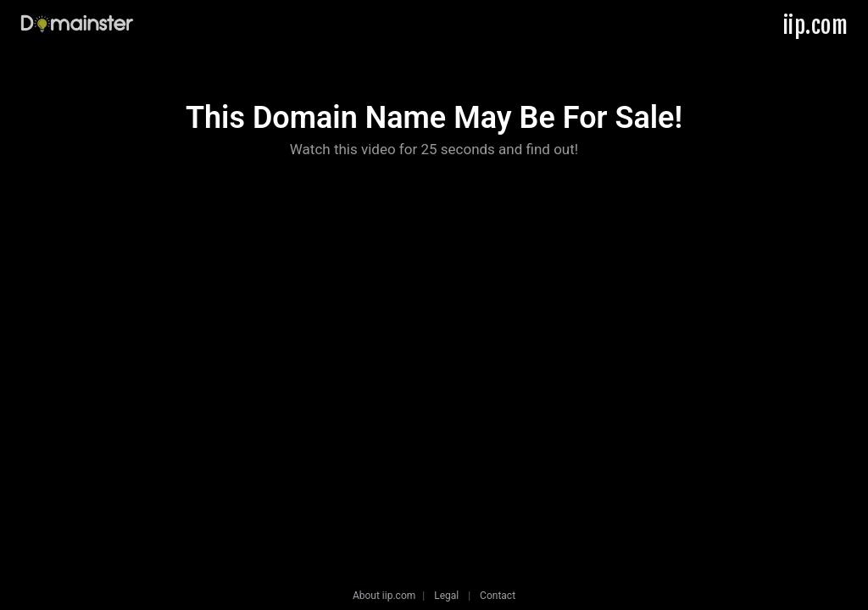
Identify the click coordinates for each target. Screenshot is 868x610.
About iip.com (384, 596)
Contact (498, 596)
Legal (446, 596)
